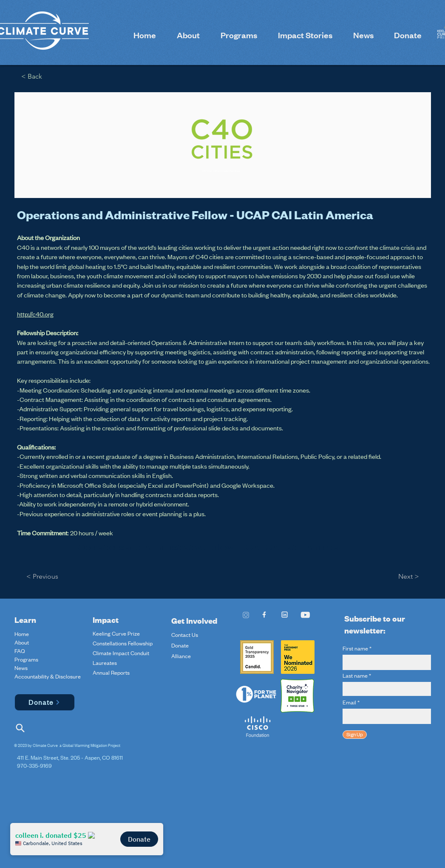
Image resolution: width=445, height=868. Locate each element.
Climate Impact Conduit (121, 653)
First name (355, 648)
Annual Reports (111, 673)
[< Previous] (44, 577)
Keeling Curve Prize (116, 633)
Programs (26, 659)
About (22, 642)
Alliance (181, 656)
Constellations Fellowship (123, 643)
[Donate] (45, 702)
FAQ (20, 651)
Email (349, 702)
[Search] (20, 728)
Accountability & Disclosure (35, 676)
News (21, 668)
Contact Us (185, 635)
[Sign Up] (355, 735)
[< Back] (34, 77)
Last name (355, 676)
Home (22, 634)
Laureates (105, 663)
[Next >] (407, 577)
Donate (180, 645)
